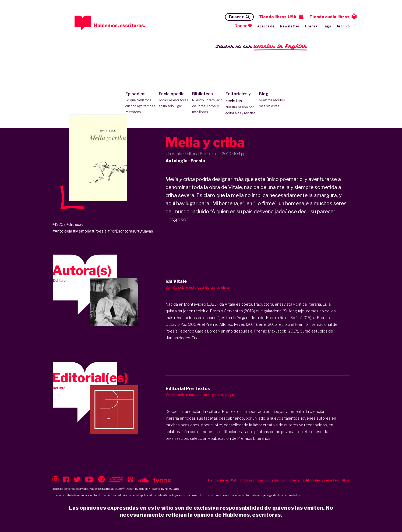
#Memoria (82, 231)
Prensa (311, 26)
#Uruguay (75, 224)
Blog (274, 100)
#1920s (59, 224)
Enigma (144, 489)
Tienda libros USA (278, 17)
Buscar (236, 17)
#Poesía (99, 231)
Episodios (141, 103)
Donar (241, 26)
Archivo (343, 26)
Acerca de (266, 26)
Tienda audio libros (329, 17)
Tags (327, 26)
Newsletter (290, 26)
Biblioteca (208, 103)
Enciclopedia (174, 100)
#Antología (62, 231)
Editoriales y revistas (241, 104)
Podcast (247, 480)
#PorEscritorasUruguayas (130, 231)
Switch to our (261, 47)
